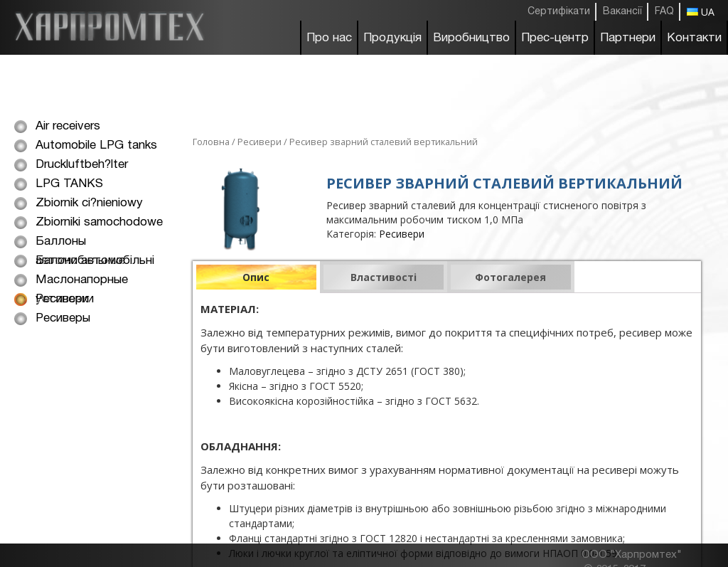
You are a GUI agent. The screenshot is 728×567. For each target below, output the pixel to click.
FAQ (664, 12)
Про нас (329, 38)
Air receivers (68, 126)
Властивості (384, 277)
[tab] (256, 277)
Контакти (694, 38)
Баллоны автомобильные (80, 244)
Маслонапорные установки (82, 282)
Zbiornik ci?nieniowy (89, 203)
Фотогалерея (510, 277)
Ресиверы (63, 318)
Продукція (392, 38)
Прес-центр (555, 38)
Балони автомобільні (95, 261)
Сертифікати (559, 12)
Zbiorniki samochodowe (99, 222)
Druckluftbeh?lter (82, 165)
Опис (256, 277)
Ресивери (62, 299)
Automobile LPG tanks (96, 145)
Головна (211, 142)
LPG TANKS (69, 184)
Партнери (628, 38)
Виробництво (471, 38)
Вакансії (622, 12)
